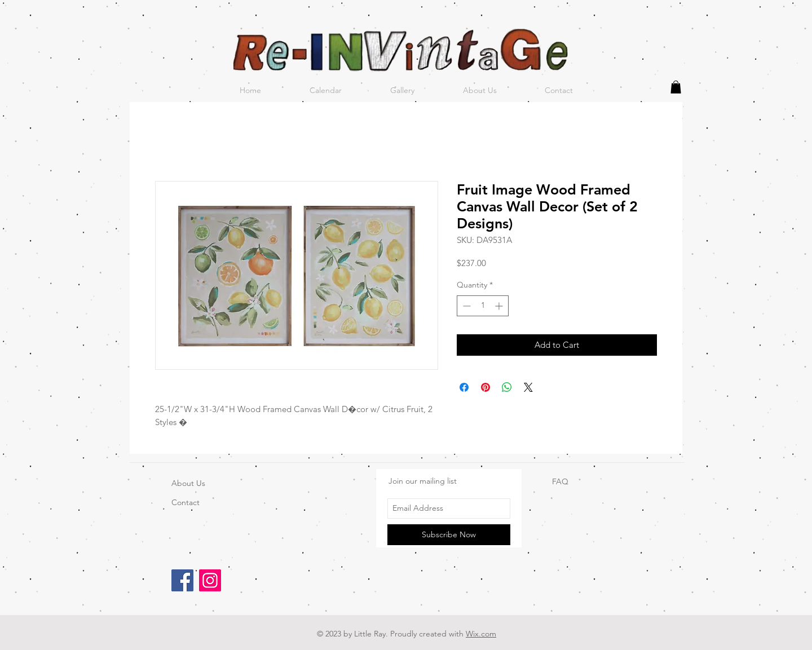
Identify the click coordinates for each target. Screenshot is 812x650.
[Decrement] (465, 306)
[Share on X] (528, 387)
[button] (676, 87)
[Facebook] (182, 580)
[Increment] (500, 306)
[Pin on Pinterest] (486, 387)
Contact (186, 502)
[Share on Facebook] (464, 387)
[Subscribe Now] (449, 535)
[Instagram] (210, 580)
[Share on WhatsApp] (507, 387)
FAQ (560, 481)
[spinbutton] (483, 306)
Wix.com (481, 634)
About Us (188, 483)
